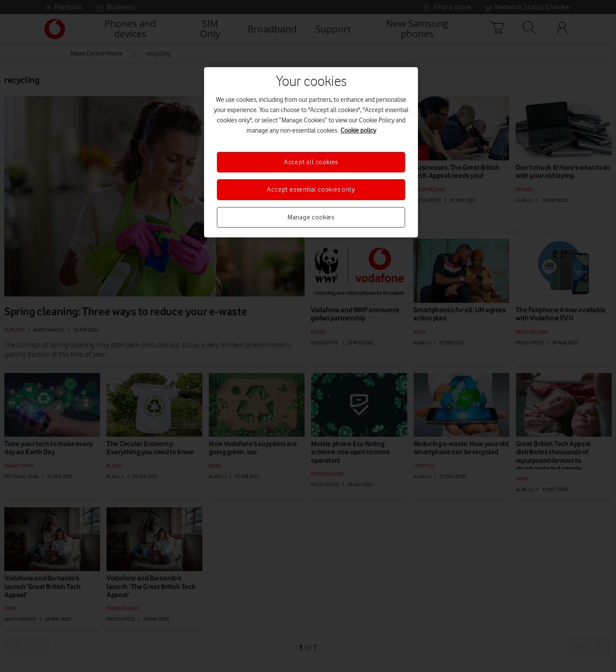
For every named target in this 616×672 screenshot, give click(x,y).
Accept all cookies (311, 162)
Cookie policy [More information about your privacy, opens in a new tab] (358, 130)
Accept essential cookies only (311, 189)
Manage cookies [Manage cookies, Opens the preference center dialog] (311, 217)
